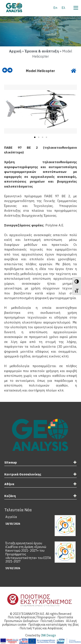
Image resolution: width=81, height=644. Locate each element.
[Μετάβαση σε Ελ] (63, 8)
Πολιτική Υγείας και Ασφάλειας (41, 628)
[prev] (5, 70)
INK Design (48, 635)
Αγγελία (11, 517)
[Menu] (76, 7)
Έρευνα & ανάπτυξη (42, 51)
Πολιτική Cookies (53, 621)
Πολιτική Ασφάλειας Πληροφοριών (32, 617)
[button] (9, 110)
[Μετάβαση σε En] (55, 8)
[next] (10, 70)
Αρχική (15, 51)
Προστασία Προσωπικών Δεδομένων (39, 619)
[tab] (40, 463)
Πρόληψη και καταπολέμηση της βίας (54, 625)
